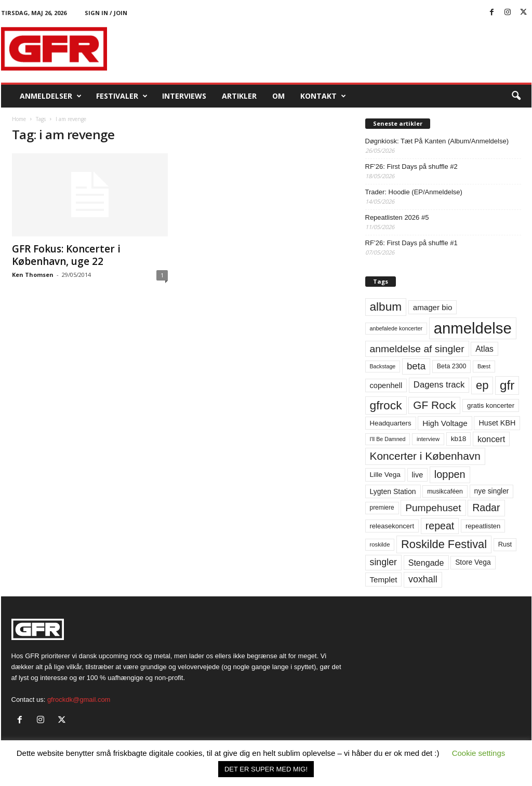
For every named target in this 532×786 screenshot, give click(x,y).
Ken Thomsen (33, 275)
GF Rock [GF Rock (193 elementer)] (434, 405)
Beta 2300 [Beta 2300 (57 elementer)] (452, 366)
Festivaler (122, 96)
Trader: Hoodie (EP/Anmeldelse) (414, 192)
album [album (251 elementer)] (386, 307)
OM (278, 96)
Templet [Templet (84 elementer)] (384, 579)
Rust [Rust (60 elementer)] (505, 544)
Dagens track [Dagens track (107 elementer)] (439, 385)
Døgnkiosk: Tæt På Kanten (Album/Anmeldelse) (437, 141)
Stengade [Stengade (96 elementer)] (426, 563)
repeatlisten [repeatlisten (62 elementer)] (483, 526)
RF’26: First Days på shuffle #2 (411, 166)
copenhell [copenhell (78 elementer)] (386, 385)
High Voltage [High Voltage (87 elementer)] (445, 423)
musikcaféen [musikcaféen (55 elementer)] (445, 491)
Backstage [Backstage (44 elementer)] (383, 366)
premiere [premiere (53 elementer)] (382, 508)
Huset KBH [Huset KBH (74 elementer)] (497, 423)
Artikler (239, 96)
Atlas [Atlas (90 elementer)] (484, 349)
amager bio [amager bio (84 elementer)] (433, 307)
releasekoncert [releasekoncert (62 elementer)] (392, 526)
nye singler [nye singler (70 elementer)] (492, 491)
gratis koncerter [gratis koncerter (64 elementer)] (491, 405)
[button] (516, 96)
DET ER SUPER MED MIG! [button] (266, 769)
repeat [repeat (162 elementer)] (440, 526)
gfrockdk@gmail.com (79, 700)
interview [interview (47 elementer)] (428, 439)
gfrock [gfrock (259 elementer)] (386, 405)
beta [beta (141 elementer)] (416, 366)
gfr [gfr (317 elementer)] (507, 385)
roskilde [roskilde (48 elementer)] (380, 544)
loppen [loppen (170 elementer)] (450, 474)
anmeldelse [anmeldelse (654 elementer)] (473, 328)
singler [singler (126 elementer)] (384, 562)
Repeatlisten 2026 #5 (397, 217)
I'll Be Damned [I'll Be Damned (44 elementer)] (388, 439)
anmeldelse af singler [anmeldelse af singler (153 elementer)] (417, 349)
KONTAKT (323, 96)
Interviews (184, 96)
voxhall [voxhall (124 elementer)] (423, 579)
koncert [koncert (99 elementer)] (491, 439)
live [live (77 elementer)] (418, 475)
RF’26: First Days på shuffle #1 (411, 243)
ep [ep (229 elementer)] (482, 385)
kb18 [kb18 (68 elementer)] (459, 439)
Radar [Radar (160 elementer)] (486, 508)
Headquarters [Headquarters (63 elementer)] (391, 423)
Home (19, 119)
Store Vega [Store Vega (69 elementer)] (473, 562)
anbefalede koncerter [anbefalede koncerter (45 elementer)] (396, 328)
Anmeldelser (51, 96)
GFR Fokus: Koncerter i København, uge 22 (66, 255)
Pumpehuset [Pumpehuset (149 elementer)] (433, 508)
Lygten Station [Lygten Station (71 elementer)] (393, 491)
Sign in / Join (106, 13)
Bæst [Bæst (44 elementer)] (484, 366)
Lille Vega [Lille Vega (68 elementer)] (385, 475)
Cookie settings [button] (479, 753)
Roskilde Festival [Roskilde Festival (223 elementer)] (444, 544)
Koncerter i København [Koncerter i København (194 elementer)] (425, 456)
